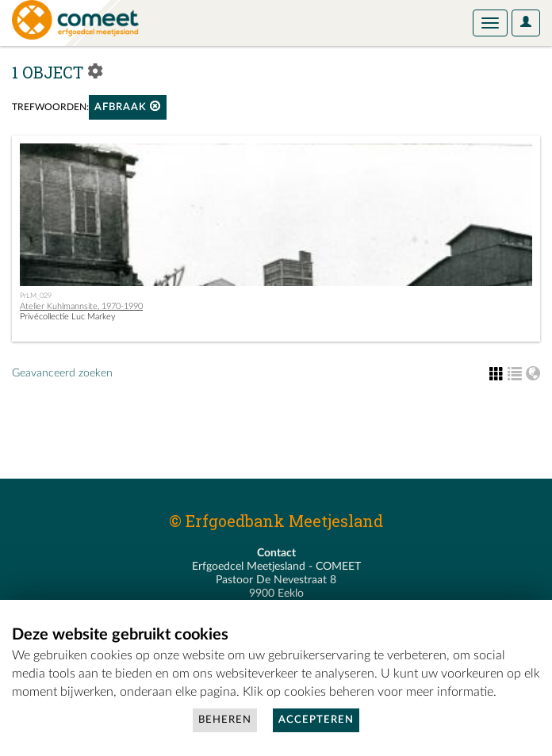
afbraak (128, 107)
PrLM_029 (36, 296)
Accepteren (316, 720)
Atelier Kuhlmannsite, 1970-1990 (81, 306)
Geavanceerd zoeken (62, 373)
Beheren (225, 720)
